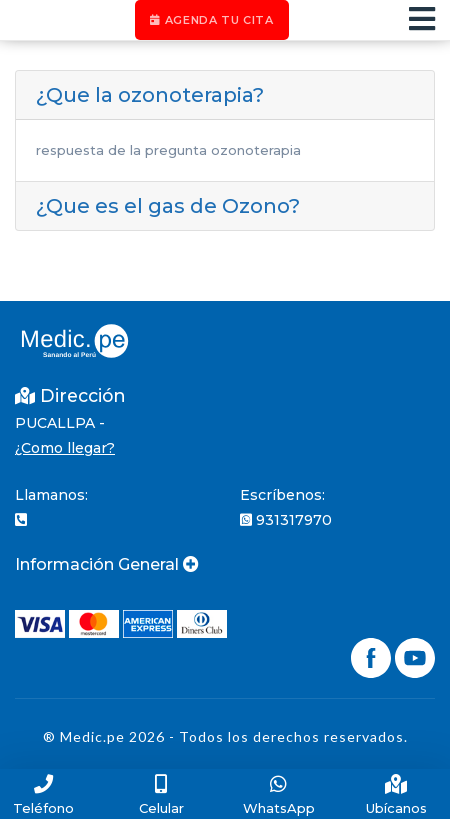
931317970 (286, 520)
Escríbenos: (282, 495)
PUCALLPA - (60, 423)
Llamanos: (51, 495)
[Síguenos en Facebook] (373, 656)
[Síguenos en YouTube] (415, 656)
